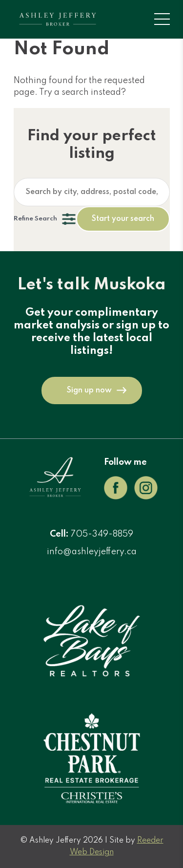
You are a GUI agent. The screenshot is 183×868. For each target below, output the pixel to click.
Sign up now (89, 391)
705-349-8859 (102, 534)
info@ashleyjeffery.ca (92, 552)
